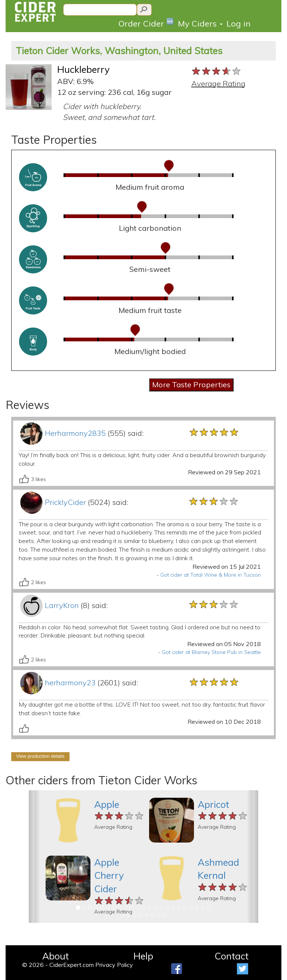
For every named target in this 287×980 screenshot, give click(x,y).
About (55, 956)
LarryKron (62, 605)
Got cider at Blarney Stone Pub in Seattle (211, 652)
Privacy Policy (114, 965)
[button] (35, 857)
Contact (232, 956)
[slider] (217, 71)
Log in (238, 24)
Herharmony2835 (75, 433)
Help (143, 956)
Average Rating (218, 83)
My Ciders (200, 24)
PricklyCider (65, 502)
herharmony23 (70, 683)
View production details (40, 756)
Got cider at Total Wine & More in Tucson (211, 575)
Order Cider (146, 23)
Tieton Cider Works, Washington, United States (119, 51)
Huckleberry (83, 69)
